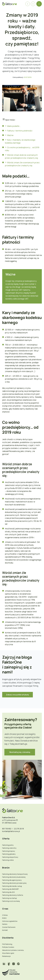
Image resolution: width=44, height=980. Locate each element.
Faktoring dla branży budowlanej (14, 877)
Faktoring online (8, 860)
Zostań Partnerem (9, 927)
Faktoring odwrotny (9, 848)
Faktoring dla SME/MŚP (10, 889)
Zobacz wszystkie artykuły (18, 695)
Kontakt (5, 930)
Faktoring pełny (8, 845)
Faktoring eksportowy (10, 857)
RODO (4, 918)
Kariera (5, 924)
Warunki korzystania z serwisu (13, 950)
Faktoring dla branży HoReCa (13, 895)
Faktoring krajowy (9, 851)
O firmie (5, 915)
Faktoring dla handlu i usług (12, 886)
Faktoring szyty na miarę (11, 901)
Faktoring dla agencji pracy (12, 880)
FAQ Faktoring (7, 944)
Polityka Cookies (8, 947)
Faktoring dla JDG (8, 892)
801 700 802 (7, 829)
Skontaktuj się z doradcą (20, 752)
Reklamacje (6, 956)
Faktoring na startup (10, 898)
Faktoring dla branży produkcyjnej (14, 883)
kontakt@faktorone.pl (11, 831)
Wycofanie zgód (8, 953)
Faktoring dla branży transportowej (15, 874)
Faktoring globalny (9, 854)
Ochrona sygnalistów (10, 921)
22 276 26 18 (19, 829)
